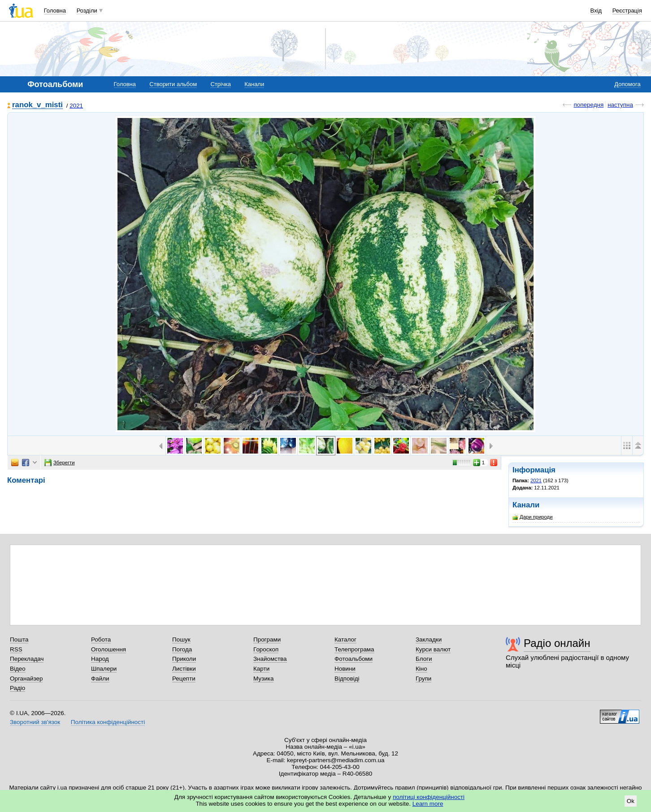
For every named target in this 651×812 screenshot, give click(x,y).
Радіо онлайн (557, 643)
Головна (55, 11)
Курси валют (433, 649)
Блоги (424, 659)
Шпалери (104, 669)
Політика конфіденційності (108, 722)
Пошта (19, 640)
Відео (18, 669)
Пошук (181, 640)
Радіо (17, 688)
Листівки (184, 669)
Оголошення (108, 649)
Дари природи (533, 517)
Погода (182, 649)
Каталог (345, 640)
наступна (620, 105)
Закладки (429, 640)
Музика (263, 679)
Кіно (421, 669)
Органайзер (26, 679)
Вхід (596, 11)
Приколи (184, 659)
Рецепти (184, 679)
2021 (76, 106)
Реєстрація (627, 11)
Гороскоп (266, 649)
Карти (261, 669)
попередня (588, 105)
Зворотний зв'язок (35, 722)
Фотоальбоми (354, 659)
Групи (423, 679)
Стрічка (220, 84)
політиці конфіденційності (429, 797)
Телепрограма (354, 649)
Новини (345, 669)
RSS (16, 649)
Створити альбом (173, 84)
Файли (100, 679)
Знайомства (270, 659)
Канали (254, 84)
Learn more (428, 804)
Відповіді (347, 679)
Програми (267, 640)
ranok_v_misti (37, 105)
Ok (631, 801)
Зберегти (60, 463)
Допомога (627, 84)
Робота (101, 640)
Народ (100, 659)
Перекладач (27, 659)
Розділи (87, 11)
